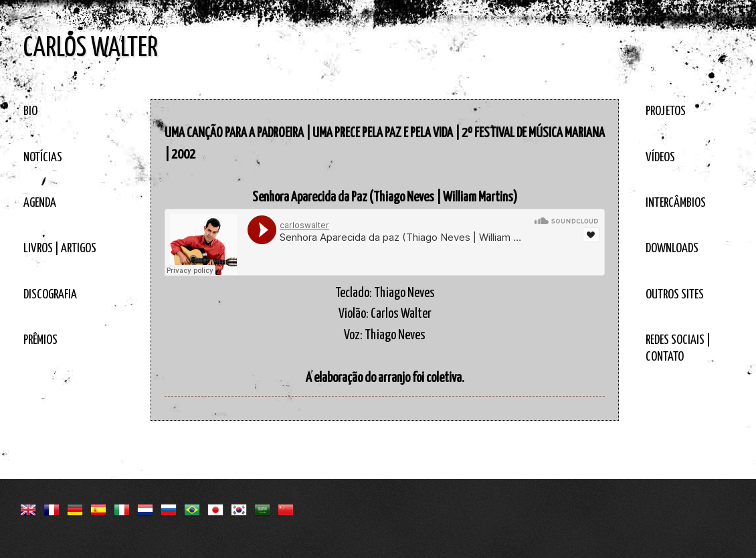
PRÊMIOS (40, 340)
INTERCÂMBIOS (676, 203)
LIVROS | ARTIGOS (60, 249)
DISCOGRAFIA (50, 295)
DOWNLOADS (672, 249)
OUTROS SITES (675, 295)
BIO (30, 111)
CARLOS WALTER (91, 49)
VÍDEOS (660, 158)
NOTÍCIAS (43, 158)
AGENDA (40, 203)
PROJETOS (666, 111)
